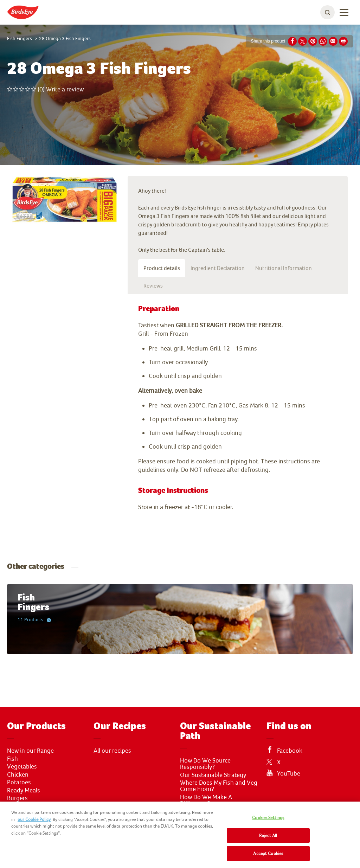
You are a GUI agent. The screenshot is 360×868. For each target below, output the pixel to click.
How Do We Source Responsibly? (205, 764)
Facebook (290, 751)
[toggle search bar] (327, 12)
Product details (162, 268)
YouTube (289, 773)
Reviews (153, 285)
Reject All (268, 835)
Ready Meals (24, 790)
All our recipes (112, 751)
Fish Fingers (20, 38)
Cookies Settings (268, 818)
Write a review (65, 89)
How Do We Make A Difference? (206, 800)
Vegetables (22, 766)
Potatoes (19, 782)
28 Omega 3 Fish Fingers (65, 38)
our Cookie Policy (34, 819)
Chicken (18, 774)
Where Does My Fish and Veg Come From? (219, 786)
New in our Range (30, 751)
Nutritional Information (284, 268)
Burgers (17, 798)
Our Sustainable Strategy (213, 775)
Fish (12, 759)
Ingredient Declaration (218, 268)
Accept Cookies (268, 853)
